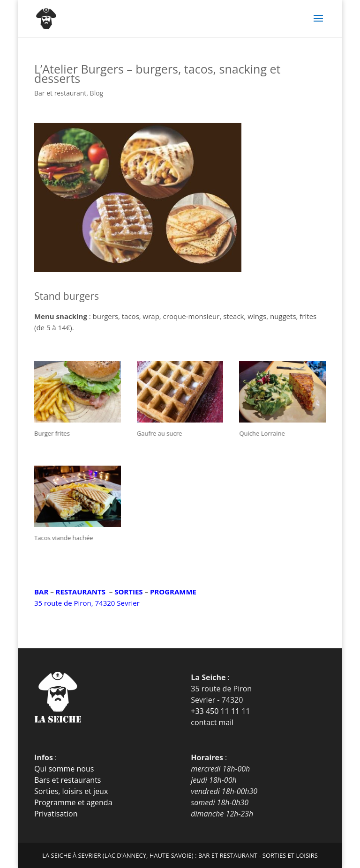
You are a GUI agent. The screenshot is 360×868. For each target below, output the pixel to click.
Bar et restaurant (60, 93)
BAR (41, 592)
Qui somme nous (64, 769)
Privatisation (56, 814)
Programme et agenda (73, 802)
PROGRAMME (173, 592)
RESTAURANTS (81, 592)
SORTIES (128, 592)
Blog (97, 93)
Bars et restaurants (68, 780)
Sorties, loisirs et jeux (71, 791)
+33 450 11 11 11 (220, 711)
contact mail (212, 722)
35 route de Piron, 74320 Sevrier (87, 603)
